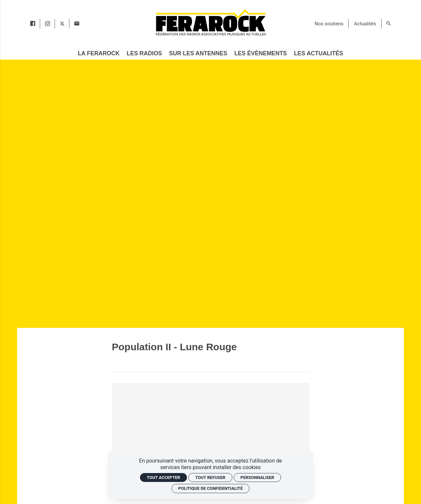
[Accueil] (210, 22)
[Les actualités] (319, 54)
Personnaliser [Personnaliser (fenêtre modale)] (257, 477)
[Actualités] (365, 24)
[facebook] (33, 24)
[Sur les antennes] (198, 54)
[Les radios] (144, 54)
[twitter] (62, 24)
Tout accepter (163, 477)
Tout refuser (210, 477)
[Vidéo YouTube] (210, 438)
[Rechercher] (389, 24)
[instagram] (48, 24)
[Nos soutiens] (329, 24)
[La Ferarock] (99, 54)
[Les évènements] (261, 54)
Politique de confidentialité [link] (210, 488)
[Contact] (77, 24)
